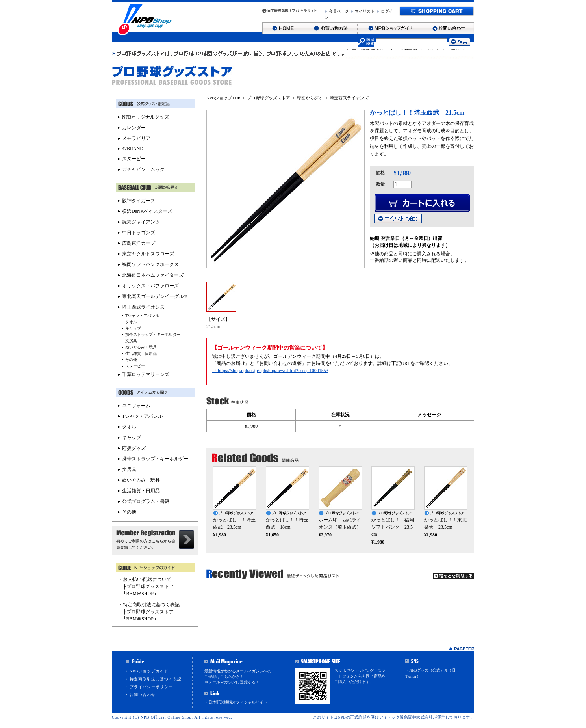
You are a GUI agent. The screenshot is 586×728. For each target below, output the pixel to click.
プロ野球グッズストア (269, 98)
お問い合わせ (143, 695)
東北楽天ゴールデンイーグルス (155, 296)
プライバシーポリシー (151, 687)
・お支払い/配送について (145, 579)
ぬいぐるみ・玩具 (141, 347)
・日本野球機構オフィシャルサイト (236, 702)
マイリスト (365, 11)
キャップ (133, 328)
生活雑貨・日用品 (141, 353)
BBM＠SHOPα (141, 594)
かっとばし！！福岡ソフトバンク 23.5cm (393, 527)
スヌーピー (134, 159)
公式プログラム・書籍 (146, 501)
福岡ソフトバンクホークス (150, 264)
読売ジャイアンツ (141, 222)
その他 (131, 360)
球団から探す (310, 98)
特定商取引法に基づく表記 (156, 679)
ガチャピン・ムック (143, 169)
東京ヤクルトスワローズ (148, 254)
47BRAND (133, 149)
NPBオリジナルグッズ (146, 117)
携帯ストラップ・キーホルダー (153, 334)
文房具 (131, 341)
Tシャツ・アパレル (142, 316)
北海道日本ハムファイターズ (153, 275)
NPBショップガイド (149, 671)
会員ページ (339, 11)
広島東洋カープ (139, 243)
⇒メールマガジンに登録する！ (232, 682)
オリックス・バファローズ (150, 286)
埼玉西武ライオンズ (349, 98)
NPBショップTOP (223, 98)
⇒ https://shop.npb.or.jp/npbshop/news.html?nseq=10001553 (270, 371)
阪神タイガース (139, 201)
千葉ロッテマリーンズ (146, 374)
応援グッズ (134, 448)
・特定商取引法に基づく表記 (149, 605)
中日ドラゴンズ (139, 233)
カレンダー (134, 128)
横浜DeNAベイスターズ (147, 211)
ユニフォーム (136, 406)
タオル (131, 322)
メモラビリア (136, 138)
